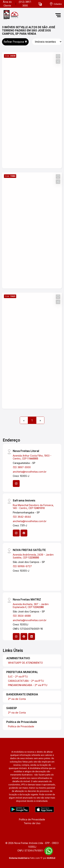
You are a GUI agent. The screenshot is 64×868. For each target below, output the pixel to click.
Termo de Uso (32, 823)
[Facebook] (24, 533)
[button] (40, 4)
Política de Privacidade (32, 819)
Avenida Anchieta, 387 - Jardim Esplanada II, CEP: (31, 606)
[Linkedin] (32, 636)
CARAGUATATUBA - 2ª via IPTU (26, 681)
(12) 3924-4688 (22, 616)
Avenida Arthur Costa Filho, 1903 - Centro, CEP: (32, 457)
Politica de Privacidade (21, 726)
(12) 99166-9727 (22, 566)
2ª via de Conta (17, 699)
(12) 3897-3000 (22, 467)
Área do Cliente (7, 4)
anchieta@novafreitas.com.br (30, 472)
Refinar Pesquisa (15, 42)
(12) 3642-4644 (22, 517)
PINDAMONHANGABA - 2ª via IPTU (28, 685)
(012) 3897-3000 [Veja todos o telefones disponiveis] (25, 4)
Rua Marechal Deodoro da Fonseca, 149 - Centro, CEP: (33, 507)
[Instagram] (16, 484)
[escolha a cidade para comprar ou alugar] (56, 4)
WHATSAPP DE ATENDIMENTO (25, 663)
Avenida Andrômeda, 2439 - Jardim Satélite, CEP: (33, 556)
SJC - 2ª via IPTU (18, 677)
